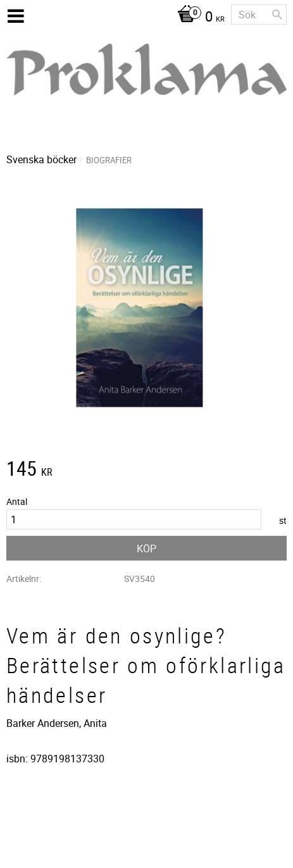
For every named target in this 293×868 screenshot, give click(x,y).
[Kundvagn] (198, 18)
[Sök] (277, 15)
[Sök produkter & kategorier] (259, 15)
